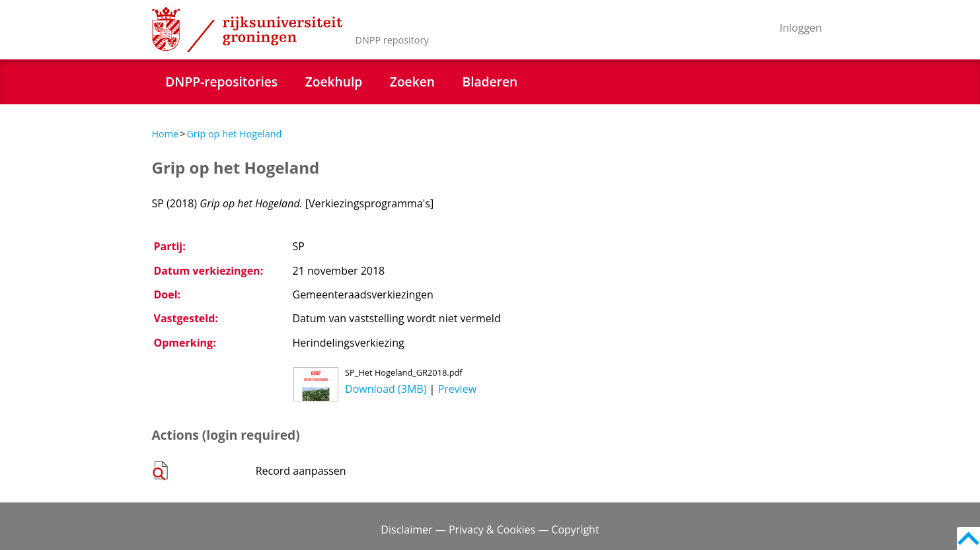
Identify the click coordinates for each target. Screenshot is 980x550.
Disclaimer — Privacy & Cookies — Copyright (490, 530)
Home (166, 134)
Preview (457, 389)
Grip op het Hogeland (234, 134)
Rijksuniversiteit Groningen (247, 30)
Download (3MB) (386, 389)
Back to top (968, 538)
